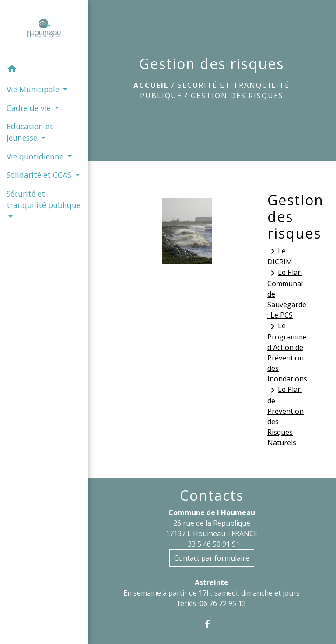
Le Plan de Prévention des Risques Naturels (285, 416)
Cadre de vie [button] (30, 108)
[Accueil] (44, 30)
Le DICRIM (280, 256)
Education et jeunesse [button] (30, 132)
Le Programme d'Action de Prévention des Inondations (285, 352)
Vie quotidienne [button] (36, 156)
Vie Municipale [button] (34, 89)
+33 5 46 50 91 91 (212, 544)
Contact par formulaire (212, 558)
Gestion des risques (237, 96)
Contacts (212, 495)
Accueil (151, 85)
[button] (44, 70)
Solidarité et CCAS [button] (40, 175)
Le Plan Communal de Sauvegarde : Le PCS (285, 294)
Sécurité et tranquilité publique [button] (44, 199)
